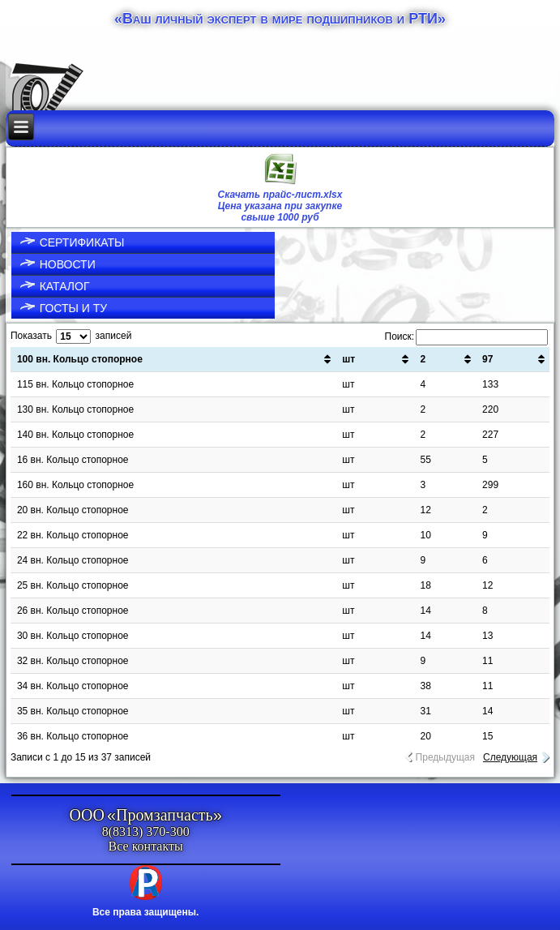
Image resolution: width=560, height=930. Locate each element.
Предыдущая (445, 757)
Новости (68, 264)
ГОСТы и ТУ (74, 308)
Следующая (510, 757)
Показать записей (71, 336)
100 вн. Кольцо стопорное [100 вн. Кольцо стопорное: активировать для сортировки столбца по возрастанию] (80, 359)
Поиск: (467, 336)
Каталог (65, 286)
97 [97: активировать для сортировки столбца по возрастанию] (487, 359)
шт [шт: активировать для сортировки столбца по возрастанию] (348, 359)
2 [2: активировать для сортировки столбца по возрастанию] (423, 359)
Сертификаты (82, 242)
